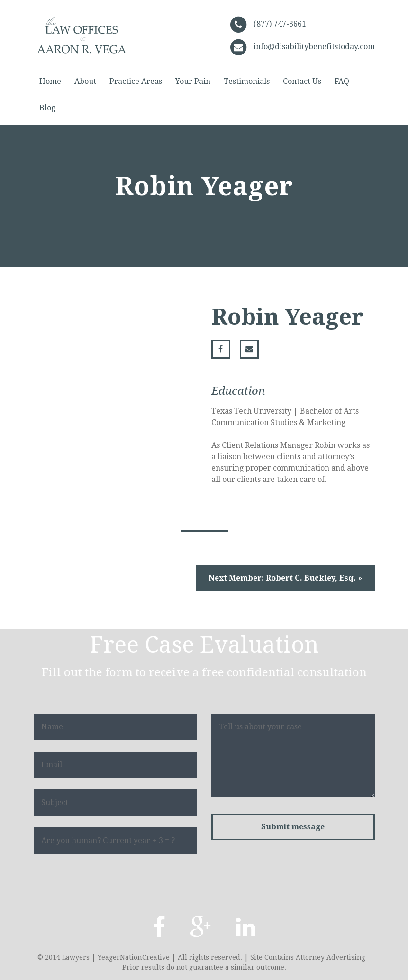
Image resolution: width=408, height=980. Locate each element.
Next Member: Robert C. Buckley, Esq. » (285, 578)
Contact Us (302, 81)
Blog (47, 108)
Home (50, 81)
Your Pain (193, 81)
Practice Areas (136, 81)
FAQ (342, 81)
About (85, 81)
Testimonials (247, 81)
